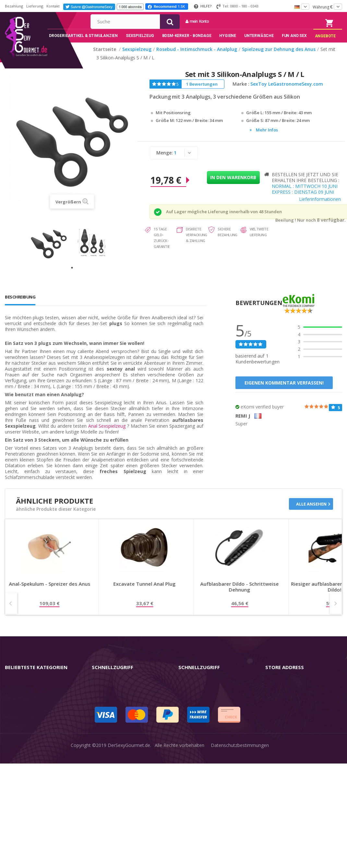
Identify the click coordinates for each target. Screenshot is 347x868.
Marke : (241, 93)
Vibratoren (16, 695)
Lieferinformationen (320, 208)
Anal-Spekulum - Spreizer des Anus (137, 593)
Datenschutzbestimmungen (240, 859)
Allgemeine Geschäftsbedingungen (215, 705)
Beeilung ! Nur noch (296, 229)
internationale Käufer (200, 725)
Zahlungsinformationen (116, 756)
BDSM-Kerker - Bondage (31, 735)
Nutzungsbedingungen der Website (215, 715)
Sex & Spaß (17, 776)
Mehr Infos (267, 139)
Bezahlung (14, 6)
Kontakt (53, 6)
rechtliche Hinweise (198, 695)
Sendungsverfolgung (113, 725)
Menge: (165, 162)
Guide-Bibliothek (196, 735)
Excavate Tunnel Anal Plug (232, 593)
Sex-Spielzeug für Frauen (31, 705)
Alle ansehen (311, 513)
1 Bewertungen (202, 93)
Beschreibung (20, 306)
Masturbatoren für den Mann (35, 715)
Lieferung (35, 6)
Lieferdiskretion (108, 746)
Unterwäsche (19, 756)
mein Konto (259, 21)
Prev (11, 612)
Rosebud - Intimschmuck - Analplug (42, 746)
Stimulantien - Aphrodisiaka (33, 725)
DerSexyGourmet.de (129, 859)
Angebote (19, 787)
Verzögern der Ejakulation (32, 766)
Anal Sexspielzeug (107, 435)
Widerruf (101, 715)
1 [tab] (72, 276)
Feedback (188, 746)
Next (336, 612)
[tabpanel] (50, 252)
